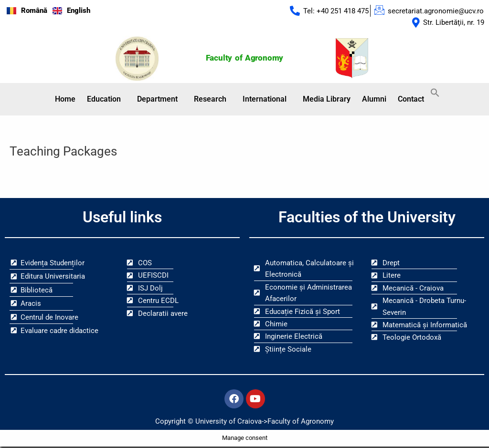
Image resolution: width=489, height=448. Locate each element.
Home (65, 99)
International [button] (265, 99)
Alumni (374, 99)
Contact (411, 99)
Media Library (327, 99)
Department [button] (157, 99)
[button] (106, 100)
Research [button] (210, 99)
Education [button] (104, 99)
